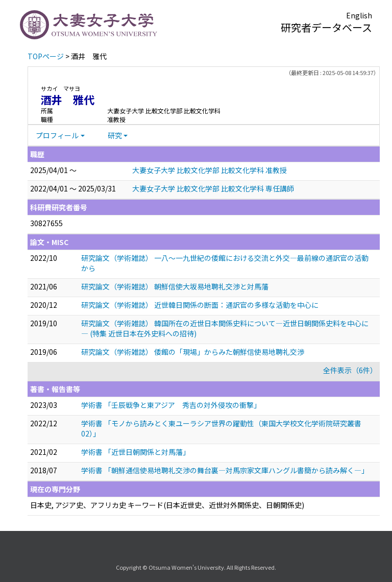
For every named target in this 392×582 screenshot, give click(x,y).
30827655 (46, 223)
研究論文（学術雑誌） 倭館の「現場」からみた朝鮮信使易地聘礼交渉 (193, 352)
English (359, 15)
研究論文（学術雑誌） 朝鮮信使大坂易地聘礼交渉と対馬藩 (175, 286)
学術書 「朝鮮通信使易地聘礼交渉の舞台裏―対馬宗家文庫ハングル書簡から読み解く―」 (225, 470)
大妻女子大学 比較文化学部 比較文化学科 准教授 (210, 170)
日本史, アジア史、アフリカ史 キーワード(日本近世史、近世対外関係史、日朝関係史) (167, 505)
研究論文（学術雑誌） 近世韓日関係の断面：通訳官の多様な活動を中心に (200, 305)
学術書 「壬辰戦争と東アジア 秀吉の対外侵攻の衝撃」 (171, 405)
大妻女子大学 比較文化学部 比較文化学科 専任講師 (213, 188)
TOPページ (46, 56)
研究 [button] (115, 135)
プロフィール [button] (57, 135)
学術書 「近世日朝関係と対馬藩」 (136, 452)
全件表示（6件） (350, 370)
